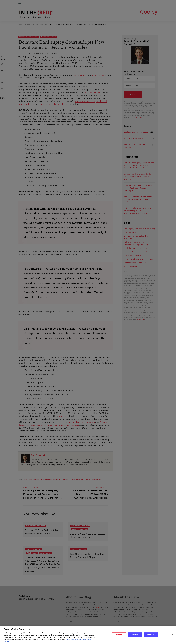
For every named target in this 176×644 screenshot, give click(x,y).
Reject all (135, 635)
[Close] (172, 635)
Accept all (151, 635)
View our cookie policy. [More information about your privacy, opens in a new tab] (73, 640)
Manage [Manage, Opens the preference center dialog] (119, 635)
